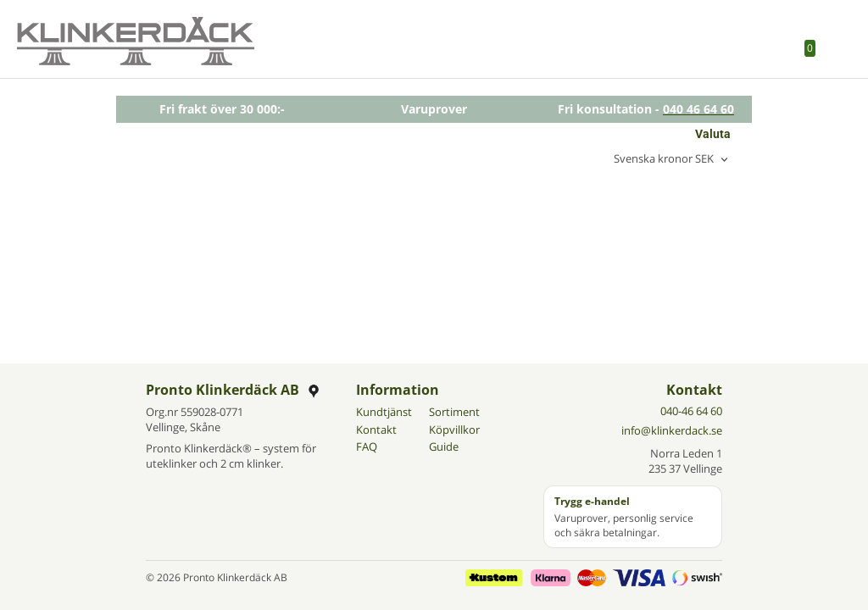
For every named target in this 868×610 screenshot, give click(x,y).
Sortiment (454, 412)
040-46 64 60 (691, 411)
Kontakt (376, 430)
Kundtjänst (384, 412)
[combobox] (672, 160)
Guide (444, 446)
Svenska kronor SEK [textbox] (664, 160)
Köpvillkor (454, 430)
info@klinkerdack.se (672, 430)
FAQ (367, 446)
